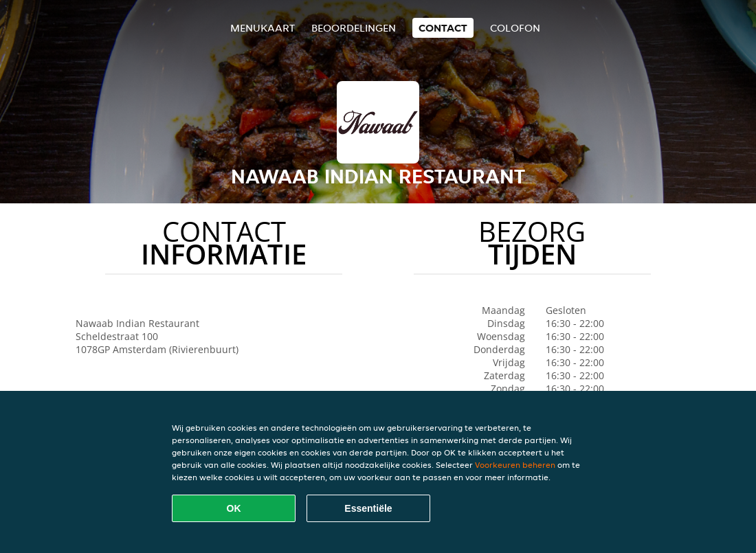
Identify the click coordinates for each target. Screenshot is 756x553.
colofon (515, 28)
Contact (443, 28)
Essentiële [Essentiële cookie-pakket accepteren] (368, 508)
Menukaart (263, 28)
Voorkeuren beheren (515, 465)
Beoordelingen (354, 28)
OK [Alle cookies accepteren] (234, 508)
